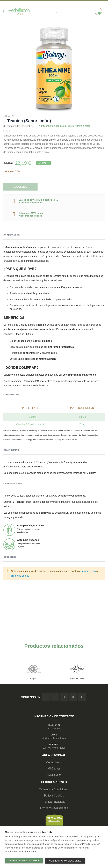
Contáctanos (54, 763)
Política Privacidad (54, 802)
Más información (27, 853)
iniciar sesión (89, 571)
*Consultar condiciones (30, 203)
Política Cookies (54, 796)
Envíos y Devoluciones (54, 808)
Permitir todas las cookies (24, 861)
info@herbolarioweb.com (54, 738)
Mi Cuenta (54, 769)
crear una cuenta (20, 576)
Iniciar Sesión (54, 775)
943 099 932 (54, 729)
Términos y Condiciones (54, 790)
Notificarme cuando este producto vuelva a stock (65, 126)
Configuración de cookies (65, 861)
